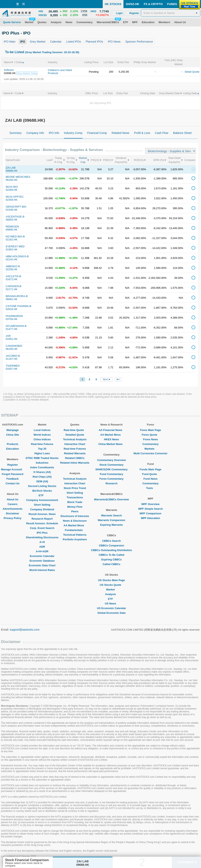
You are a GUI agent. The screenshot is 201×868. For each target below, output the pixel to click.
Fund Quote (151, 474)
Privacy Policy (13, 518)
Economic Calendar (42, 556)
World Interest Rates (42, 570)
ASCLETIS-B (13, 276)
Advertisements (13, 509)
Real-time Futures (42, 444)
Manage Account (13, 469)
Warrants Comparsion (111, 520)
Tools (150, 488)
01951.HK (12, 339)
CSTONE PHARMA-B (18, 306)
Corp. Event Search (42, 528)
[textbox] (171, 13)
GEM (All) (42, 481)
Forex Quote (151, 435)
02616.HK (12, 309)
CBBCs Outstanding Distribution (111, 550)
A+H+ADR (42, 551)
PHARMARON (14, 316)
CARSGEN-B (14, 286)
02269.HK (12, 190)
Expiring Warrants (111, 525)
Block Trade (75, 502)
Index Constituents (42, 467)
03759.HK (12, 319)
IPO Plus (42, 533)
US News (111, 604)
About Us (13, 499)
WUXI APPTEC (15, 197)
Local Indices (42, 430)
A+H (42, 542)
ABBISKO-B (13, 266)
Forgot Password (13, 474)
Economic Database (42, 561)
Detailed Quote (75, 435)
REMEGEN (12, 227)
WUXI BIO (12, 187)
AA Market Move (75, 525)
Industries (42, 463)
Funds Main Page (151, 469)
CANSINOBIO (14, 346)
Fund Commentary (112, 474)
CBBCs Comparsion (111, 545)
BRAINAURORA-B (17, 296)
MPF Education (150, 518)
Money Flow (75, 507)
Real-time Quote (75, 430)
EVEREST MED (15, 246)
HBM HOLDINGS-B (17, 256)
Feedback (13, 479)
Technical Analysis (75, 439)
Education (12, 449)
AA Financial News (111, 430)
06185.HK (12, 349)
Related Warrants (75, 453)
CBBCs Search (111, 541)
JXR (8, 336)
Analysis (111, 594)
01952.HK (12, 249)
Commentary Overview (112, 460)
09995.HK (12, 230)
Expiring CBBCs (111, 559)
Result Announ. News (42, 514)
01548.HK (12, 210)
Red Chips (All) (42, 477)
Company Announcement (42, 500)
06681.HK (12, 299)
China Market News (111, 444)
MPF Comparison (151, 513)
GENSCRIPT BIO (16, 207)
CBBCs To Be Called (111, 555)
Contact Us (12, 483)
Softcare (9, 70)
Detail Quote (192, 72)
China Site (13, 435)
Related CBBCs (75, 458)
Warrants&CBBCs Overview (111, 499)
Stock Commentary (111, 465)
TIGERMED (13, 366)
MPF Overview (151, 504)
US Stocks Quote (111, 585)
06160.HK (12, 180)
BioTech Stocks (42, 491)
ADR (42, 547)
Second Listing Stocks (42, 486)
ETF (42, 495)
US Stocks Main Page (111, 580)
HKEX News (111, 439)
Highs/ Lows (42, 453)
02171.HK (12, 289)
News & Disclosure (75, 521)
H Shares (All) (42, 472)
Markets (151, 449)
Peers (75, 511)
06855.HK (12, 220)
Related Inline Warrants (75, 463)
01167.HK (12, 359)
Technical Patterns (75, 535)
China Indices (42, 439)
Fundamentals (75, 530)
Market (111, 590)
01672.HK (12, 279)
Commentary (151, 444)
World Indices (42, 435)
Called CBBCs (111, 564)
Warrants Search (112, 515)
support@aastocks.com (25, 630)
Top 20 (42, 449)
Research (112, 483)
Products (13, 444)
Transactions (75, 497)
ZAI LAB (11, 168)
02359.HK (12, 200)
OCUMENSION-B (16, 326)
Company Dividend (42, 509)
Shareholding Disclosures (42, 537)
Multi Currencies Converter (151, 453)
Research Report (42, 519)
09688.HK (12, 171)
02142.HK (12, 259)
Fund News (151, 479)
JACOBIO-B (13, 356)
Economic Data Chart (42, 565)
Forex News (151, 439)
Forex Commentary (111, 479)
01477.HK (12, 329)
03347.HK (12, 369)
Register (13, 465)
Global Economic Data (111, 613)
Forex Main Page (151, 430)
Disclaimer (13, 513)
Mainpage (13, 430)
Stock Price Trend (75, 488)
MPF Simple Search (151, 509)
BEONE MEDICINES (18, 177)
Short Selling (42, 505)
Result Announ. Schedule (42, 523)
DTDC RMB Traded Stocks (42, 458)
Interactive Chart (75, 444)
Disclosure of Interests (75, 516)
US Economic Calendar (112, 608)
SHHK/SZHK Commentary (112, 469)
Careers (13, 504)
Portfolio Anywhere (75, 539)
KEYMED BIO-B (15, 236)
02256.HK (12, 269)
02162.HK (12, 240)
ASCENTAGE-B (15, 217)
